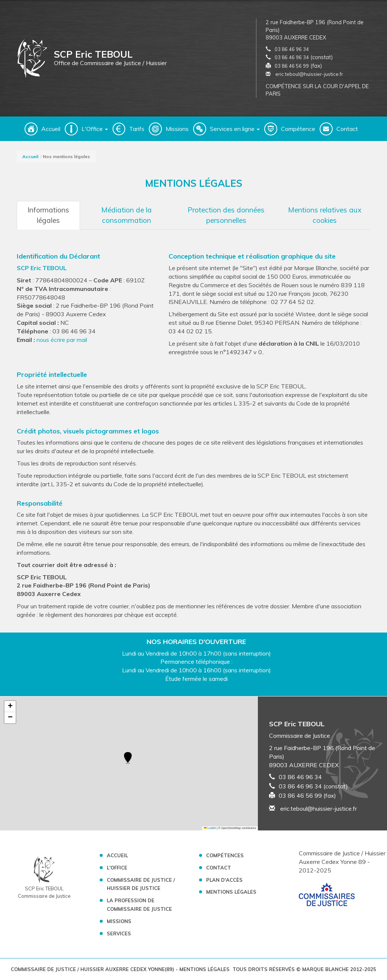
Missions (177, 129)
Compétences (225, 855)
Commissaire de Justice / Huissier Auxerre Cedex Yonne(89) (93, 969)
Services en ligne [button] (235, 129)
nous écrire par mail (62, 340)
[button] (128, 758)
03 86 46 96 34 (292, 49)
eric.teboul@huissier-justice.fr (304, 74)
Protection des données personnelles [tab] (226, 215)
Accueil (51, 129)
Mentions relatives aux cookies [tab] (325, 215)
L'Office (117, 868)
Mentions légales (231, 892)
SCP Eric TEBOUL (42, 268)
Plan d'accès (224, 880)
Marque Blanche (325, 969)
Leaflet (210, 828)
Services (119, 933)
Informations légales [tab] (48, 215)
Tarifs (137, 129)
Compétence (298, 129)
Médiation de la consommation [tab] (127, 215)
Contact (347, 129)
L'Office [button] (95, 129)
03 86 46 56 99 (292, 66)
